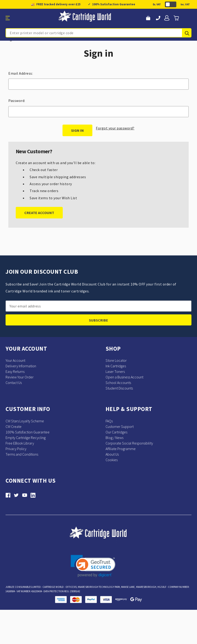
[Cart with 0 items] (176, 18)
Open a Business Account (124, 377)
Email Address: (21, 73)
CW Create (14, 426)
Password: (17, 101)
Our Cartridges (116, 432)
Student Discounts (119, 388)
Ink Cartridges (116, 366)
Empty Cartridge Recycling (26, 438)
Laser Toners (115, 371)
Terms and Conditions (22, 454)
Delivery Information (21, 366)
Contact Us (14, 383)
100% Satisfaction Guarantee (28, 432)
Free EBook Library (20, 443)
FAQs (109, 421)
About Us (112, 454)
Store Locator (116, 360)
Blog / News (114, 438)
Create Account (39, 213)
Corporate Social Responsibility (129, 443)
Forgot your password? (115, 128)
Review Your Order (20, 377)
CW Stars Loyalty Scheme (25, 421)
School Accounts (118, 383)
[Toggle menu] (24, 18)
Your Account (15, 360)
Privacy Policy (16, 449)
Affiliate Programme (121, 449)
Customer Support (120, 426)
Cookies (112, 460)
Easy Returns (15, 371)
